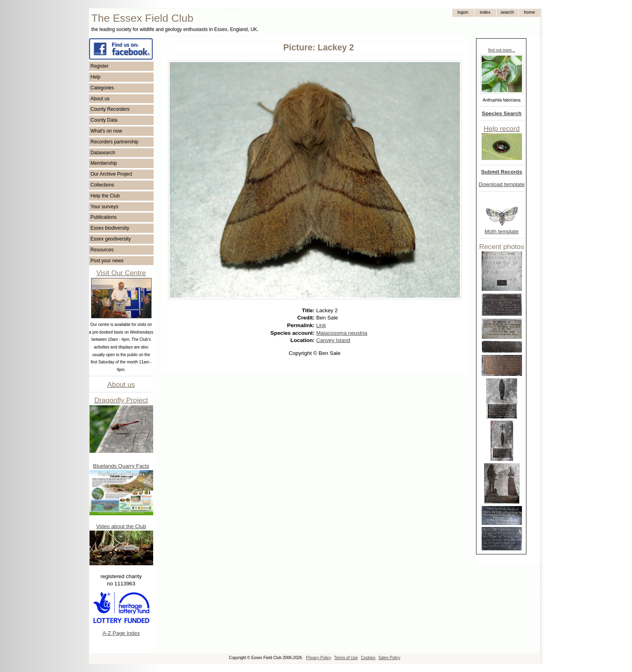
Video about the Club (121, 526)
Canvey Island (333, 340)
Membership (104, 163)
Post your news (107, 261)
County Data (104, 120)
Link (321, 325)
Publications (104, 217)
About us (100, 99)
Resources (102, 250)
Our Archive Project (111, 174)
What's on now (106, 131)
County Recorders (110, 109)
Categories (102, 88)
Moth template (501, 231)
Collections (103, 185)
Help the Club (105, 196)
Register (100, 66)
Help (96, 77)
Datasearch (103, 153)
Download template (502, 184)
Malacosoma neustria (342, 333)
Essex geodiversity (111, 239)
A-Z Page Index (121, 633)
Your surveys (105, 207)
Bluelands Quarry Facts (121, 466)
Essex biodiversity (110, 228)
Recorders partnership (115, 142)
